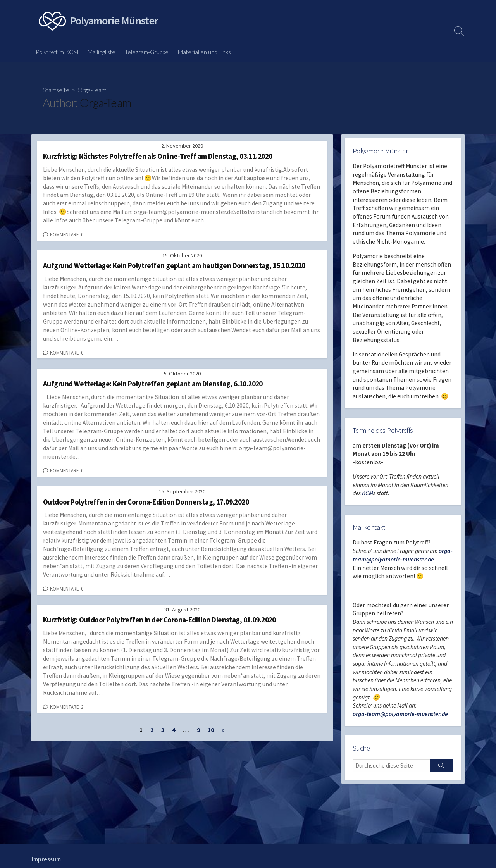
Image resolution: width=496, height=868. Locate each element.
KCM (368, 498)
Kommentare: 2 (67, 708)
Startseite (56, 90)
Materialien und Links (204, 52)
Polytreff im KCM (57, 52)
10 (211, 731)
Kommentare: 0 (67, 235)
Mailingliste (102, 52)
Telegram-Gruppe (147, 52)
